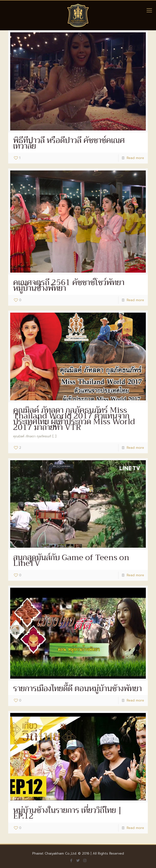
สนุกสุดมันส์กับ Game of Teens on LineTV (71, 560)
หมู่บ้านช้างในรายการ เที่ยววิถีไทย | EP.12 (67, 813)
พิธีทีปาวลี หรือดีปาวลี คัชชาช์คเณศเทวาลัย (69, 143)
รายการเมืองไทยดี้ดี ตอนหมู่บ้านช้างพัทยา (78, 688)
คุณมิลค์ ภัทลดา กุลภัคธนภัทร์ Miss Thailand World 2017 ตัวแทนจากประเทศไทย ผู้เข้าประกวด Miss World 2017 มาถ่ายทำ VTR (74, 419)
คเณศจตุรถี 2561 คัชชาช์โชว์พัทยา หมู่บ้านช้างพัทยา (69, 285)
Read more (135, 158)
